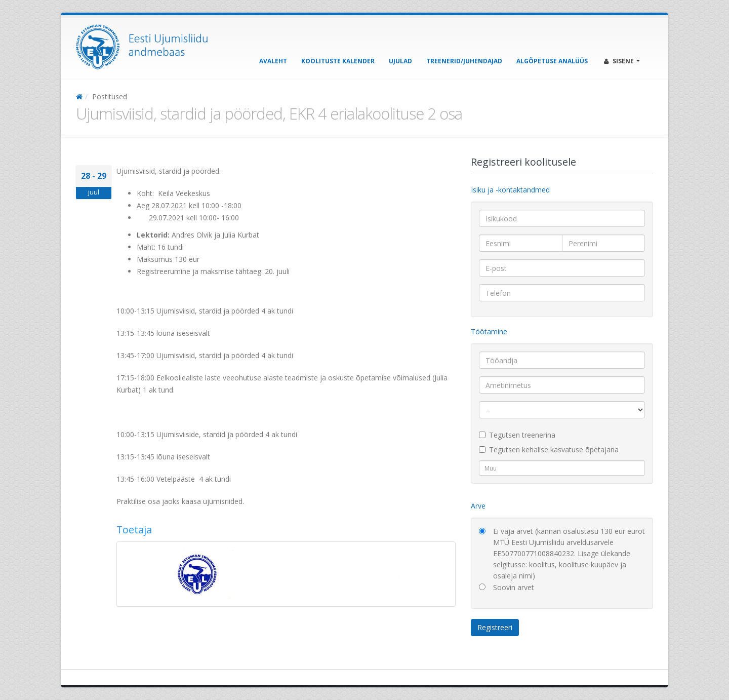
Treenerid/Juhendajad (464, 61)
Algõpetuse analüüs (552, 61)
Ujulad (400, 61)
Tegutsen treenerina (517, 435)
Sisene (622, 61)
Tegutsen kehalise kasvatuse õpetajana (549, 450)
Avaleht (273, 61)
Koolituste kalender (338, 61)
